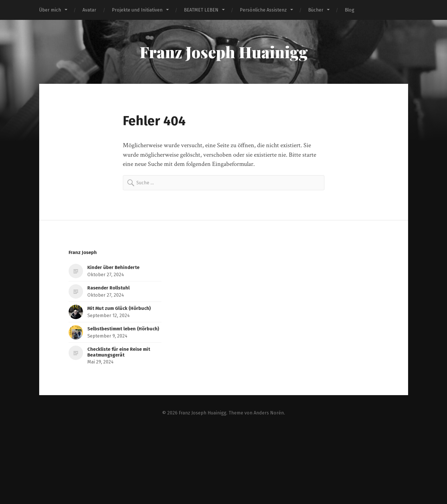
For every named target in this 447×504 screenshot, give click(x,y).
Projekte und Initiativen (137, 10)
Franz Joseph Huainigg (224, 52)
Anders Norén (269, 413)
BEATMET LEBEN (201, 10)
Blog (349, 10)
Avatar (89, 10)
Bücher (316, 10)
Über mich (50, 10)
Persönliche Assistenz (263, 10)
